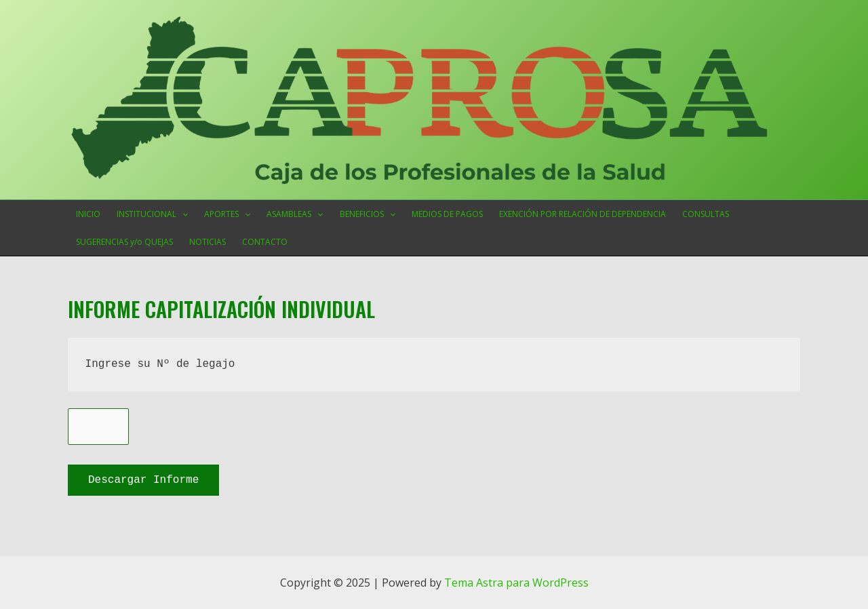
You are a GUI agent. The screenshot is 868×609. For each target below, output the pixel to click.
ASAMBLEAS (295, 214)
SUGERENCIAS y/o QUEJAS (124, 242)
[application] (182, 214)
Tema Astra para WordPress (516, 581)
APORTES (227, 214)
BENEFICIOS (368, 214)
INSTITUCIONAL (152, 214)
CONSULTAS (706, 214)
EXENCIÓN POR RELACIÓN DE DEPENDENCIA (583, 214)
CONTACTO (265, 242)
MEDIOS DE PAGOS (447, 214)
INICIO (88, 214)
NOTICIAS (208, 242)
